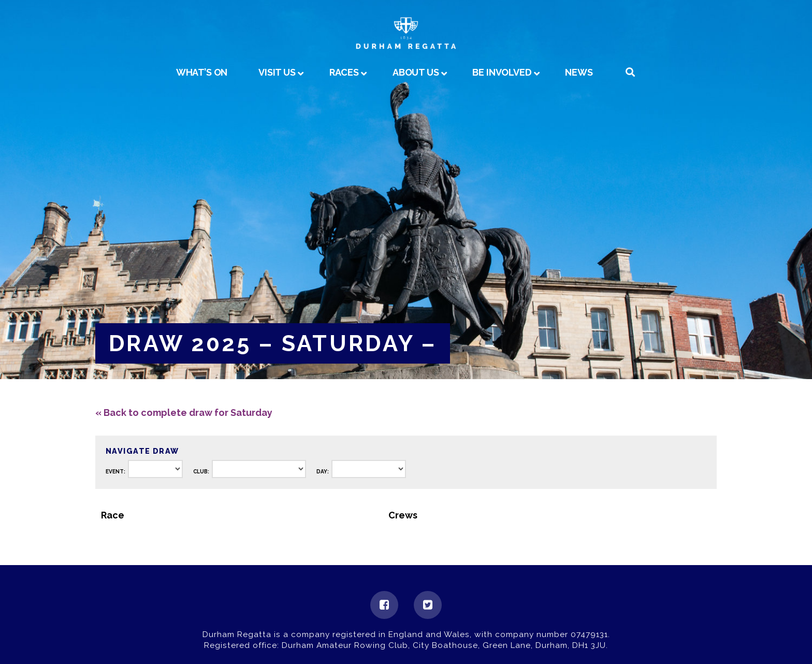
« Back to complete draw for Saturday (184, 413)
